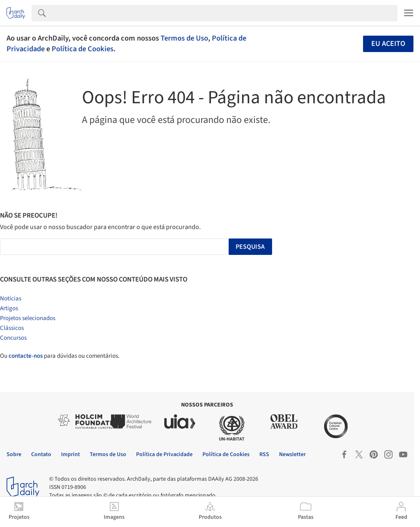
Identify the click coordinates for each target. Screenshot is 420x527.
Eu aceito (388, 44)
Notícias (11, 299)
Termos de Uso (184, 38)
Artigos (9, 308)
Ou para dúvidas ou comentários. (60, 356)
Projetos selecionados (28, 318)
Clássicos (12, 328)
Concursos (13, 338)
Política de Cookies (83, 49)
